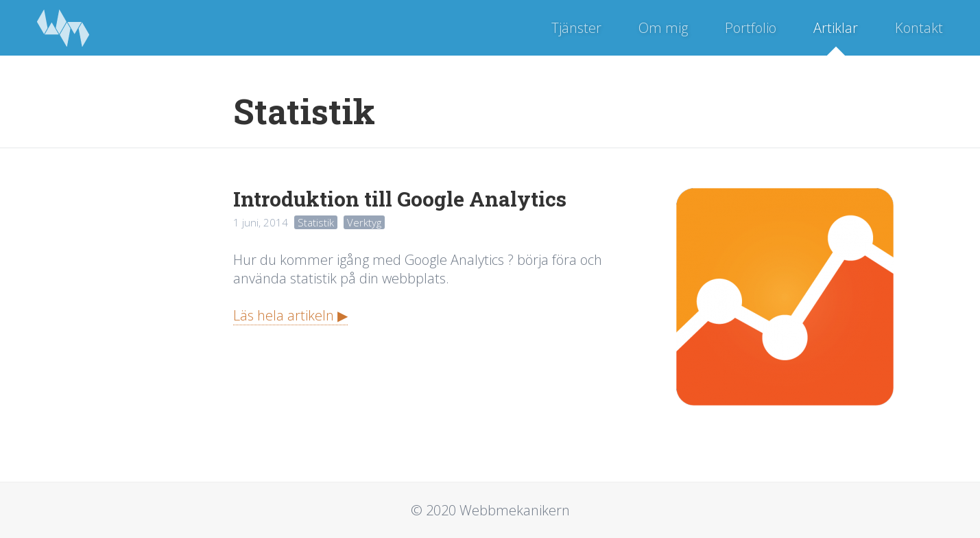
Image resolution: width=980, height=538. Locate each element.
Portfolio (751, 28)
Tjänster (576, 28)
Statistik (316, 222)
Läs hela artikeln (284, 315)
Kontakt (919, 28)
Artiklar (836, 28)
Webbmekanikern (63, 28)
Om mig (663, 28)
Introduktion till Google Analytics (400, 199)
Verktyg (364, 222)
